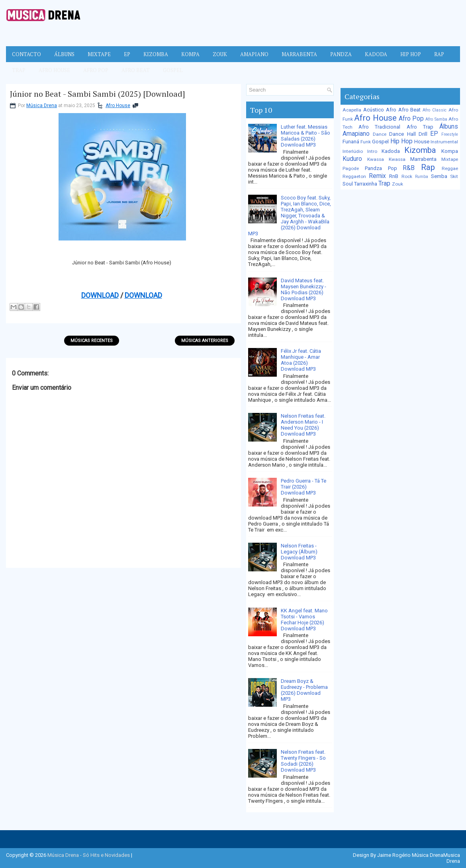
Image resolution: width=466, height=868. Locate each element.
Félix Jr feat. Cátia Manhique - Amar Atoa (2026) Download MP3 (301, 360)
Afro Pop (96, 70)
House (422, 142)
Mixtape (99, 54)
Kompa (190, 54)
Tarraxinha (366, 184)
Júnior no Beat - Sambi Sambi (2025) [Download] (98, 94)
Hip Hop (411, 54)
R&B (409, 168)
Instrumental (444, 142)
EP (127, 54)
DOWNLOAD (100, 295)
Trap (19, 70)
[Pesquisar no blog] (286, 90)
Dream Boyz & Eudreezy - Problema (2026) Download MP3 (304, 690)
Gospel (173, 70)
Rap (439, 54)
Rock (407, 176)
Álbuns (64, 54)
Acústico (374, 110)
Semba (439, 176)
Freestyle (450, 134)
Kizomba (156, 54)
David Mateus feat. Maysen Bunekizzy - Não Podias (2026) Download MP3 (303, 289)
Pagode (351, 168)
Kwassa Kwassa (386, 159)
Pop (393, 168)
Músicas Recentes (92, 341)
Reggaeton (354, 176)
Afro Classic (435, 110)
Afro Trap (420, 127)
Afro (391, 110)
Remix (377, 176)
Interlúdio (353, 151)
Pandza (341, 54)
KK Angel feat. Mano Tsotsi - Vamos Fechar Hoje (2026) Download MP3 (304, 620)
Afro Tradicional (379, 127)
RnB (394, 176)
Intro (372, 151)
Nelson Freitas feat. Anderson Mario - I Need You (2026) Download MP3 (303, 425)
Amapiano (254, 54)
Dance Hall (402, 134)
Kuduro (352, 159)
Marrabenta (299, 54)
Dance (380, 134)
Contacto (26, 54)
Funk (366, 142)
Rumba (422, 177)
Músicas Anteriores (205, 341)
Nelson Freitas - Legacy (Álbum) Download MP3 (299, 552)
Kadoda (376, 54)
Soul (348, 184)
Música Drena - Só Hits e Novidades (89, 855)
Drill (423, 134)
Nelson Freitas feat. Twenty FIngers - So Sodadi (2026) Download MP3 (303, 761)
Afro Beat (136, 70)
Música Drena (42, 106)
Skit (454, 176)
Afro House (54, 70)
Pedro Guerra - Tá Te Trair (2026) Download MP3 (303, 487)
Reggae (450, 168)
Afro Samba (436, 119)
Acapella (352, 110)
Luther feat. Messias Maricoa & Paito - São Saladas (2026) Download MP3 (305, 136)
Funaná (351, 142)
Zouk (220, 54)
